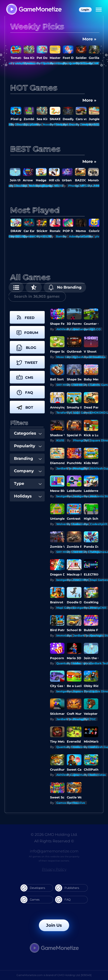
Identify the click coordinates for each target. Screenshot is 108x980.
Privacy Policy (54, 869)
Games (30, 900)
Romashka (98, 357)
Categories (28, 433)
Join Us (54, 925)
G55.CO (95, 329)
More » (89, 39)
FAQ (63, 900)
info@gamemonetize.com (54, 851)
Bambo (73, 236)
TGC (93, 719)
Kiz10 (46, 124)
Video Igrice (82, 663)
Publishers (67, 888)
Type (28, 483)
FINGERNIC (81, 580)
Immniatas (81, 524)
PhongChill (81, 440)
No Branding (65, 287)
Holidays (28, 496)
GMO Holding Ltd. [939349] (74, 975)
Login (85, 10)
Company (28, 471)
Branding (28, 458)
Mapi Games (82, 413)
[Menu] (99, 10)
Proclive (79, 803)
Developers (33, 888)
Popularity (28, 446)
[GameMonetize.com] (34, 10)
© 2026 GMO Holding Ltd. (54, 835)
